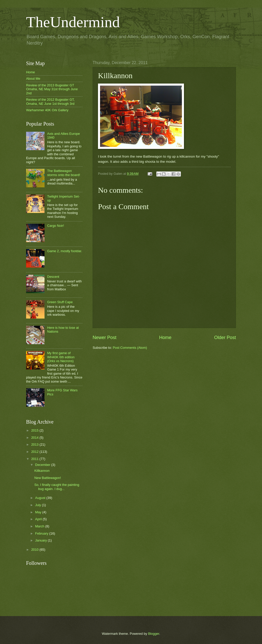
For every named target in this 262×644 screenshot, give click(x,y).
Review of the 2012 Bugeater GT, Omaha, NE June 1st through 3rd (50, 101)
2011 (35, 459)
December (43, 465)
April (39, 519)
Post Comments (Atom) (130, 348)
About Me (33, 79)
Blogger (154, 634)
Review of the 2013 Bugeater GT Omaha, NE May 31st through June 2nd (52, 89)
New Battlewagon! (48, 478)
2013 (35, 444)
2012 (35, 452)
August (41, 498)
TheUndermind (73, 22)
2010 (35, 550)
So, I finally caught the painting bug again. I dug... (57, 487)
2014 (35, 438)
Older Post (225, 338)
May (39, 512)
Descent (53, 277)
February (42, 533)
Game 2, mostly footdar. (65, 251)
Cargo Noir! (56, 226)
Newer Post (105, 338)
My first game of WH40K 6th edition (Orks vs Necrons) (61, 357)
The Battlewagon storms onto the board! (64, 173)
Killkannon (42, 471)
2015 (35, 430)
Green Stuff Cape (60, 302)
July (38, 505)
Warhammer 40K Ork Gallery (47, 110)
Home (165, 338)
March (40, 526)
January (41, 540)
